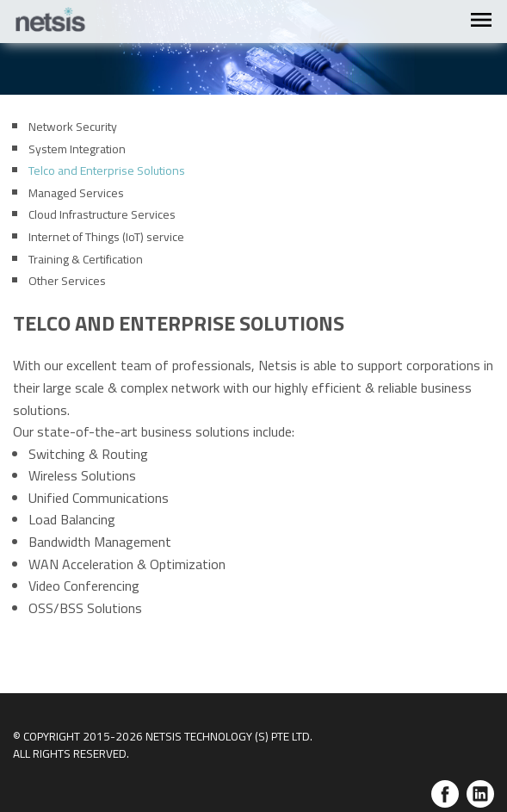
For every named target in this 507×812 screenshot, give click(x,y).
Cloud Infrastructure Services (102, 214)
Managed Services (76, 192)
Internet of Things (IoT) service (106, 236)
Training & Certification (86, 259)
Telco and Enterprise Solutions (107, 170)
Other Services (67, 280)
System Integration (77, 149)
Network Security (73, 126)
